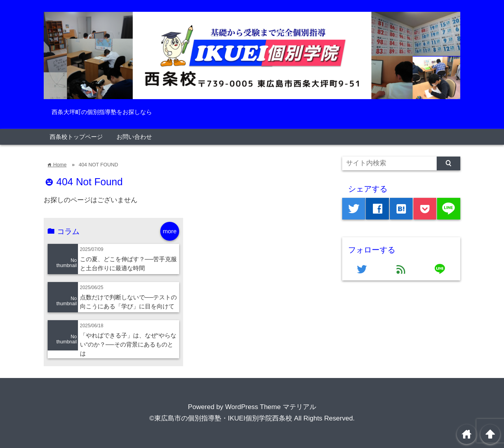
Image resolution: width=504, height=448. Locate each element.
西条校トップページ (76, 137)
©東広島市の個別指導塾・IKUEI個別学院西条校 (221, 418)
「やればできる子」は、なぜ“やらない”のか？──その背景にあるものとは (128, 344)
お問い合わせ (134, 137)
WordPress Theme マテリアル (271, 407)
